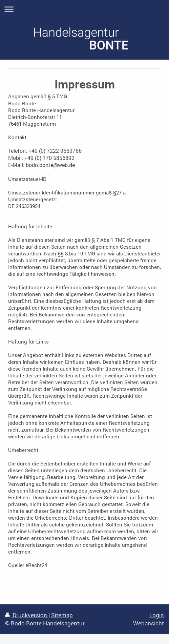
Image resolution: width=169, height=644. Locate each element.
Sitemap (62, 615)
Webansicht (149, 623)
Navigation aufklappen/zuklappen (84, 9)
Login (157, 615)
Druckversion (27, 615)
